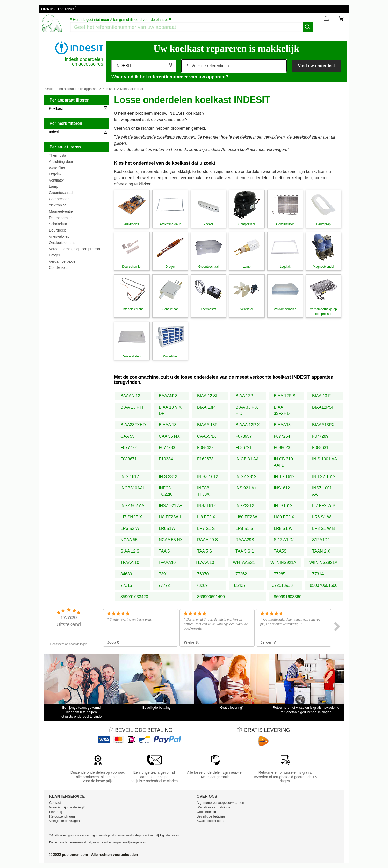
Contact (55, 803)
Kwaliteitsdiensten (210, 821)
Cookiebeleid (206, 812)
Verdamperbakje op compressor (75, 249)
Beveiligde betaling (211, 816)
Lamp (53, 186)
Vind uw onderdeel (316, 66)
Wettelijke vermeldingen (214, 807)
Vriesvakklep (59, 236)
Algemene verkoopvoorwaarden (220, 803)
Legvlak (55, 174)
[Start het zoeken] (308, 27)
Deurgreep (58, 230)
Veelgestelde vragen (64, 821)
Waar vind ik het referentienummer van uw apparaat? (170, 77)
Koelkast (109, 89)
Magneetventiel (61, 211)
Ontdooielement (62, 243)
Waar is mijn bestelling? (67, 807)
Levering (56, 812)
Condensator (59, 267)
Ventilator (56, 180)
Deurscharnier (60, 218)
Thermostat (58, 155)
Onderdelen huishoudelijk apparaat (71, 89)
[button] (144, 66)
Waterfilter (57, 168)
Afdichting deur (61, 162)
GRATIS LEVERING (58, 9)
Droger (55, 255)
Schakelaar (58, 224)
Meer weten (172, 836)
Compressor (59, 199)
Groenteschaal (61, 193)
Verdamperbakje (62, 261)
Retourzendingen (62, 816)
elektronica (58, 205)
